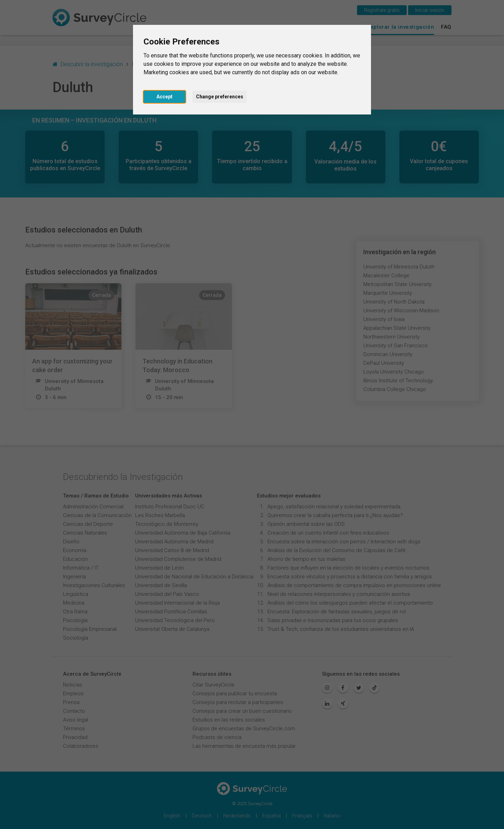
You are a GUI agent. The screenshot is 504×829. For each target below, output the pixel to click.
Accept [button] (164, 97)
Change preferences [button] (220, 97)
